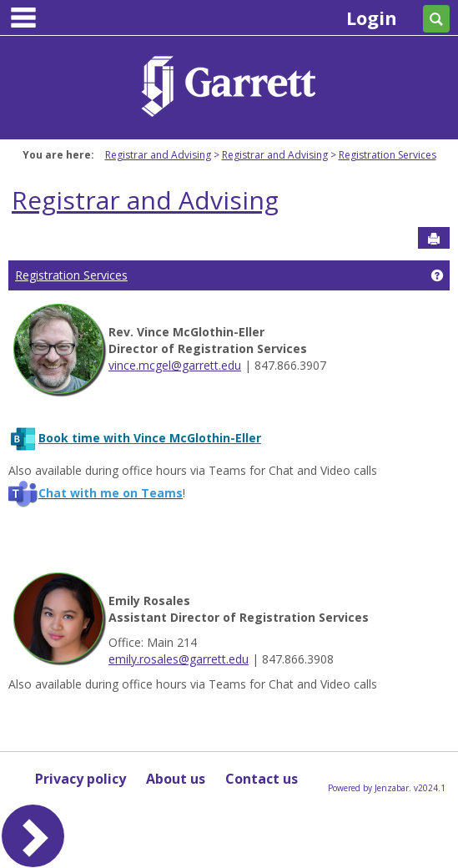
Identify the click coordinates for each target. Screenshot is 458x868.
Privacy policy (81, 779)
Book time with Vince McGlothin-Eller (150, 438)
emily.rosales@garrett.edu (179, 659)
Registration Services (388, 155)
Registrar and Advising (158, 155)
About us (176, 779)
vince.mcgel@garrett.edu (175, 365)
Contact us (262, 779)
